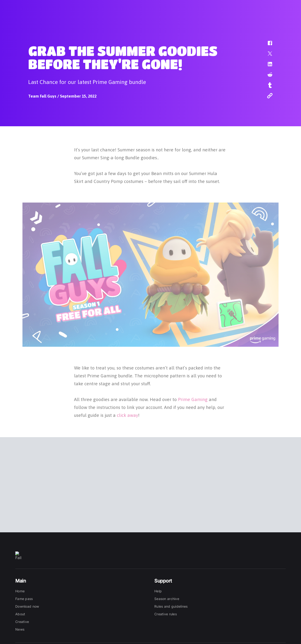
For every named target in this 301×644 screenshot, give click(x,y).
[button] (267, 45)
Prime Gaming (193, 399)
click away (127, 414)
